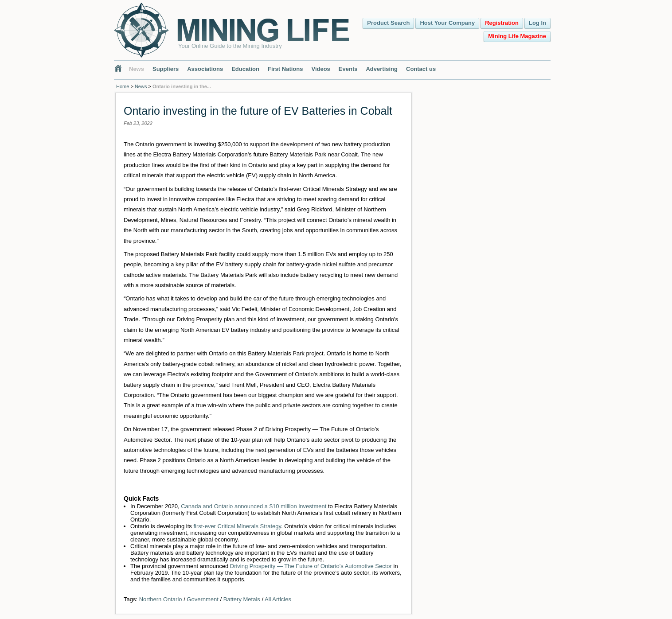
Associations (205, 69)
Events (348, 69)
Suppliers (166, 69)
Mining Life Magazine (517, 36)
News (137, 69)
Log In (537, 23)
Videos (320, 69)
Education (245, 69)
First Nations (285, 69)
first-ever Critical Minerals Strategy (237, 526)
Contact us (421, 69)
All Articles (278, 599)
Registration (502, 23)
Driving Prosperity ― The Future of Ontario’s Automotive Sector (311, 566)
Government (203, 599)
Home (123, 86)
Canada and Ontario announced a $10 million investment (254, 506)
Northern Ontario (161, 599)
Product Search (388, 23)
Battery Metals (242, 599)
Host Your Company (447, 23)
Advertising (382, 69)
